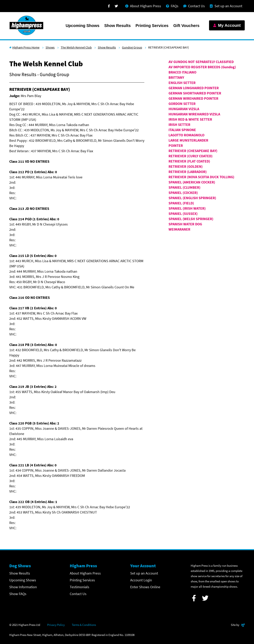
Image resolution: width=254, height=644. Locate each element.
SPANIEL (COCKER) (183, 193)
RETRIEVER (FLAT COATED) (189, 161)
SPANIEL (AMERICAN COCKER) (192, 182)
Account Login (141, 580)
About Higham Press (85, 573)
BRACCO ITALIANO (182, 72)
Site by (238, 624)
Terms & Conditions (84, 625)
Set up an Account (144, 573)
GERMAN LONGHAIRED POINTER (194, 88)
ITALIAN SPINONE (182, 130)
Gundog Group (132, 47)
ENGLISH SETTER (182, 83)
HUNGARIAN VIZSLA (184, 109)
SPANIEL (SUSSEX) (183, 214)
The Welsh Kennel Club (76, 47)
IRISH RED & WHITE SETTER (190, 119)
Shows (50, 47)
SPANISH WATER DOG (185, 224)
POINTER (176, 145)
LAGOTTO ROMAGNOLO (186, 135)
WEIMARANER (179, 229)
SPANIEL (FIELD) (181, 203)
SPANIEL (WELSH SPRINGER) (191, 219)
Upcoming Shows (82, 26)
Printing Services (152, 26)
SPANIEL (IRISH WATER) (187, 208)
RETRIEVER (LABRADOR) (188, 172)
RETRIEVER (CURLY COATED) (190, 156)
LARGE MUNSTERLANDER (188, 140)
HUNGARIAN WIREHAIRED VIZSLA (194, 114)
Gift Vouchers (186, 26)
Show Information (23, 587)
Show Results (117, 26)
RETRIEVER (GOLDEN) (186, 166)
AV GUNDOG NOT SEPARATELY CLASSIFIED (201, 62)
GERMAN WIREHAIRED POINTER (193, 98)
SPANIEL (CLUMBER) (184, 187)
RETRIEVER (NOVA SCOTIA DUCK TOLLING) (201, 177)
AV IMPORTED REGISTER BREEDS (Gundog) (202, 67)
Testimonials (80, 587)
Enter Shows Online (145, 587)
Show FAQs (18, 594)
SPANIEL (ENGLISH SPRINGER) (192, 198)
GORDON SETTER (182, 104)
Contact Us (78, 594)
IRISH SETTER (179, 125)
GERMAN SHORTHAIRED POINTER (195, 93)
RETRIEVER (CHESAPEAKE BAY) (193, 151)
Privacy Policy (56, 625)
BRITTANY (176, 77)
